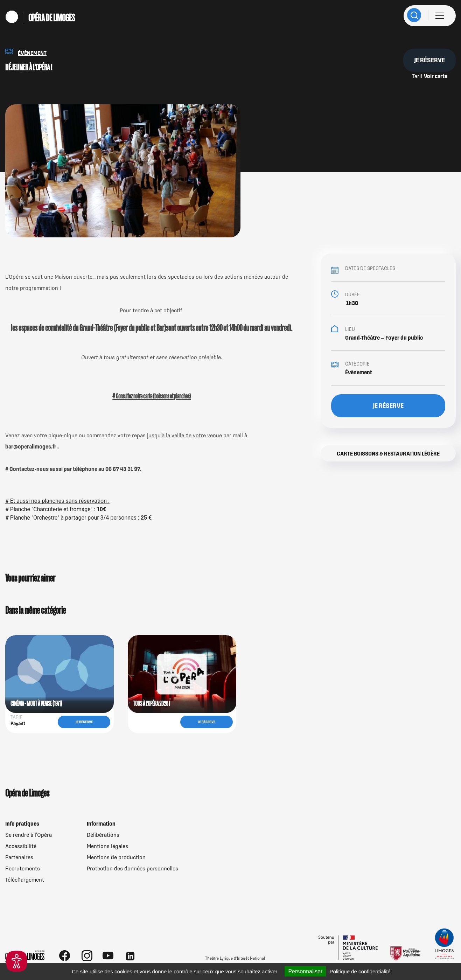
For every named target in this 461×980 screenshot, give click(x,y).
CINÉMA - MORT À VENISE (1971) (36, 703)
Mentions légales (107, 846)
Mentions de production (116, 857)
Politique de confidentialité (360, 971)
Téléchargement (25, 880)
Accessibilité (21, 846)
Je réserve (429, 60)
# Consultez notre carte (133, 396)
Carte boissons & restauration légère (388, 453)
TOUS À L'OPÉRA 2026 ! (151, 703)
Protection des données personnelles (132, 868)
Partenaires (19, 857)
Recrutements (23, 868)
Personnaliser (305, 971)
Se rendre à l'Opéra (29, 835)
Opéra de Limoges (52, 18)
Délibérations (103, 835)
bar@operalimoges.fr (31, 446)
